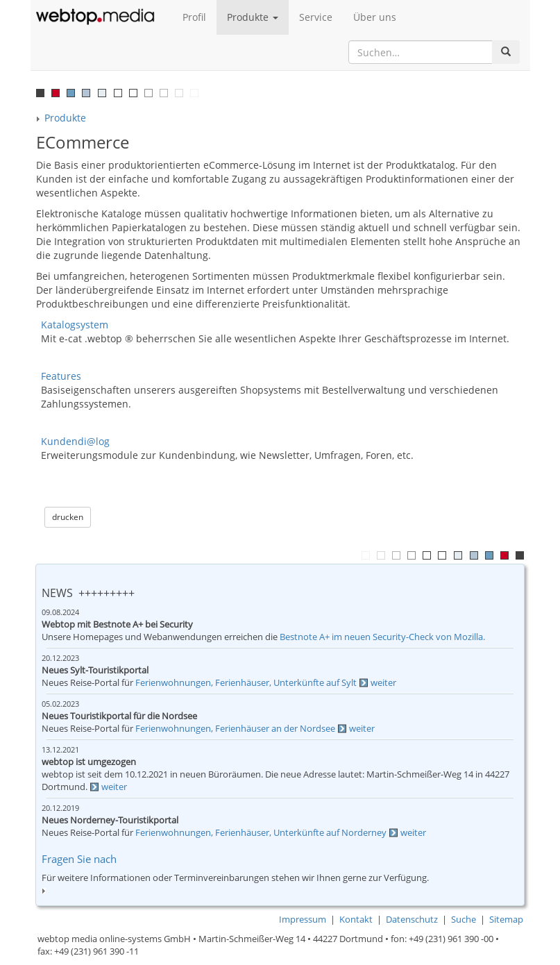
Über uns (375, 17)
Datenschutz (412, 920)
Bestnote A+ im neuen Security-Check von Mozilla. (382, 637)
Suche (464, 920)
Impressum (303, 920)
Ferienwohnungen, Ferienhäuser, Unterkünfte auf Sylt (246, 683)
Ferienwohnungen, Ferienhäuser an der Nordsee (235, 729)
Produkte (253, 17)
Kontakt (356, 920)
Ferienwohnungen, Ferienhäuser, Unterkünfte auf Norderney (261, 833)
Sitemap (506, 920)
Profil (194, 17)
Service (316, 17)
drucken (68, 517)
